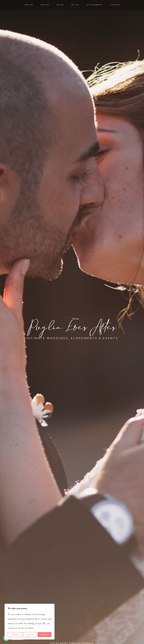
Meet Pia (29, 5)
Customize (15, 635)
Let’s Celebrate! (95, 5)
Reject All (30, 635)
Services (45, 5)
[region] (30, 622)
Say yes (60, 5)
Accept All (44, 635)
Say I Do (75, 5)
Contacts (115, 5)
